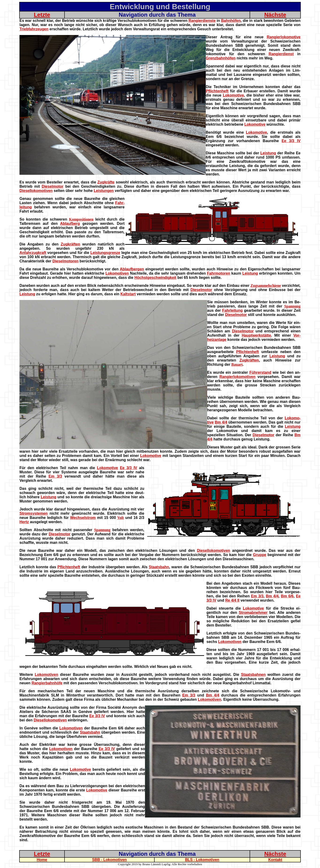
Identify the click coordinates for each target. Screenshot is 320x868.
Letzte (42, 15)
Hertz (24, 522)
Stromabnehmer (253, 613)
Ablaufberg (70, 224)
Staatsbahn (159, 567)
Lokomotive (233, 95)
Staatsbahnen (253, 675)
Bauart (237, 364)
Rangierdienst (281, 54)
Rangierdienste (202, 21)
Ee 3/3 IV (291, 141)
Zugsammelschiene (266, 286)
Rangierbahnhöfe (47, 683)
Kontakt (275, 860)
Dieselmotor (53, 186)
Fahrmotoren (219, 273)
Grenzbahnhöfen (221, 58)
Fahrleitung (232, 310)
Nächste (275, 15)
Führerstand (260, 372)
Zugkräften (70, 244)
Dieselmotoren (66, 261)
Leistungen (104, 191)
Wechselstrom (83, 518)
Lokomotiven (117, 273)
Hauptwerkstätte (256, 335)
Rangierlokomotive (284, 37)
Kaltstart (128, 294)
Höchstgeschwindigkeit (155, 278)
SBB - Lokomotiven (110, 860)
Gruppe (260, 555)
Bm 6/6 (287, 596)
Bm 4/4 (221, 422)
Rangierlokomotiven (237, 377)
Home (42, 860)
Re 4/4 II (232, 600)
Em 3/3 (55, 476)
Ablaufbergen (132, 269)
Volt (121, 518)
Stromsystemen (34, 513)
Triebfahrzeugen (34, 29)
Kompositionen (81, 219)
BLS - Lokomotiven (202, 860)
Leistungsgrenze (105, 253)
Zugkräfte (106, 182)
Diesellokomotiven (36, 191)
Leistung (268, 153)
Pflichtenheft (217, 91)
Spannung (292, 306)
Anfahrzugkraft (33, 253)
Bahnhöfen (231, 21)
